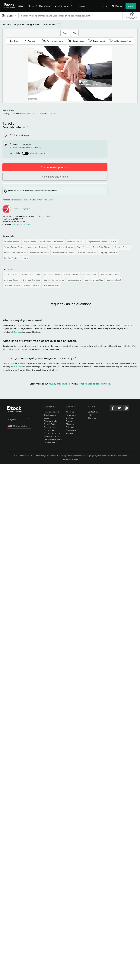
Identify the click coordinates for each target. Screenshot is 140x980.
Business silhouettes (94, 280)
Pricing (104, 6)
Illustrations (45, 6)
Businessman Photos (39, 253)
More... (82, 6)
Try (75, 33)
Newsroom (71, 415)
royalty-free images (59, 384)
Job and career (11, 274)
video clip (27, 349)
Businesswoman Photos (64, 253)
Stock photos (50, 427)
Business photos (71, 274)
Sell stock (70, 427)
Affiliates (70, 424)
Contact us (93, 412)
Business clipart (114, 280)
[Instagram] (126, 408)
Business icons (74, 280)
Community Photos (87, 253)
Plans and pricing (52, 412)
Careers (69, 421)
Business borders (31, 285)
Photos (31, 6)
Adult (114, 242)
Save (65, 33)
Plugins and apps (51, 436)
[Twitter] (119, 408)
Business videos (89, 274)
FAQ (90, 415)
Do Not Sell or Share (70, 459)
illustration (14, 349)
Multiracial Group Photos (52, 242)
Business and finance (31, 274)
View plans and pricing (55, 177)
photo (5, 349)
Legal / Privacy (50, 442)
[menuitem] (21, 8)
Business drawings (32, 280)
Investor (69, 418)
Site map (92, 418)
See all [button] (25, 258)
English (19, 419)
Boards (119, 6)
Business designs (12, 280)
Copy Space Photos (109, 253)
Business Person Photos (15, 253)
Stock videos (50, 430)
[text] (71, 16)
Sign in (131, 6)
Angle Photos (83, 247)
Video (21, 6)
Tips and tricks (51, 421)
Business (18, 332)
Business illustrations (109, 274)
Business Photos (12, 242)
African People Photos (14, 247)
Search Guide (50, 424)
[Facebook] (113, 408)
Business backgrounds (54, 280)
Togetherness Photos (98, 242)
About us (70, 412)
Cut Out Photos (11, 258)
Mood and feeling (52, 274)
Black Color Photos (102, 247)
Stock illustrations (52, 433)
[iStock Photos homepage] (10, 6)
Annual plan (16, 153)
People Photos (30, 242)
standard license (22, 200)
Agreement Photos (37, 247)
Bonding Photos (122, 247)
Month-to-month (37, 153)
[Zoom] (70, 73)
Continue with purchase (55, 167)
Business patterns (51, 285)
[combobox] (9, 16)
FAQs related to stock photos (94, 384)
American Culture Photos (61, 247)
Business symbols (12, 285)
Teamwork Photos (75, 242)
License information (53, 439)
